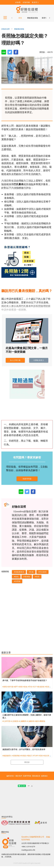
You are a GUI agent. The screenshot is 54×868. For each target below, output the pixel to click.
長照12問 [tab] (45, 18)
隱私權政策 (36, 776)
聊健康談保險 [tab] (33, 18)
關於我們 (19, 776)
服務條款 (44, 776)
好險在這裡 (5, 29)
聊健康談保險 (19, 29)
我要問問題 (27, 776)
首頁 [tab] (20, 18)
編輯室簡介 (10, 776)
